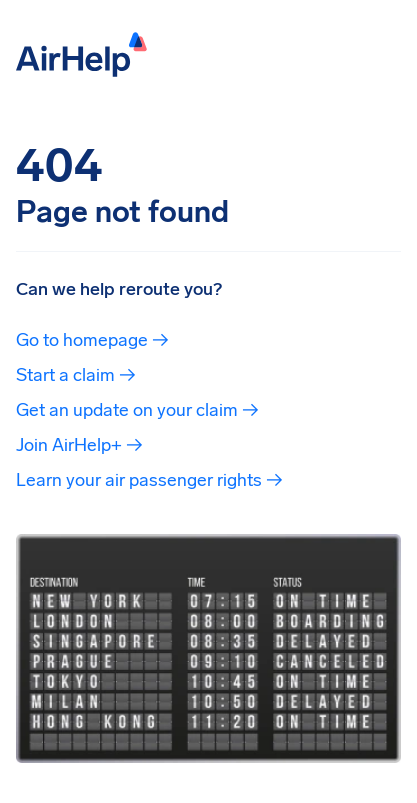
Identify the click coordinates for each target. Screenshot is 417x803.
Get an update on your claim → (137, 410)
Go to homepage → (92, 340)
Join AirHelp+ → (79, 445)
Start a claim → (76, 375)
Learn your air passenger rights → (149, 480)
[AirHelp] (81, 52)
